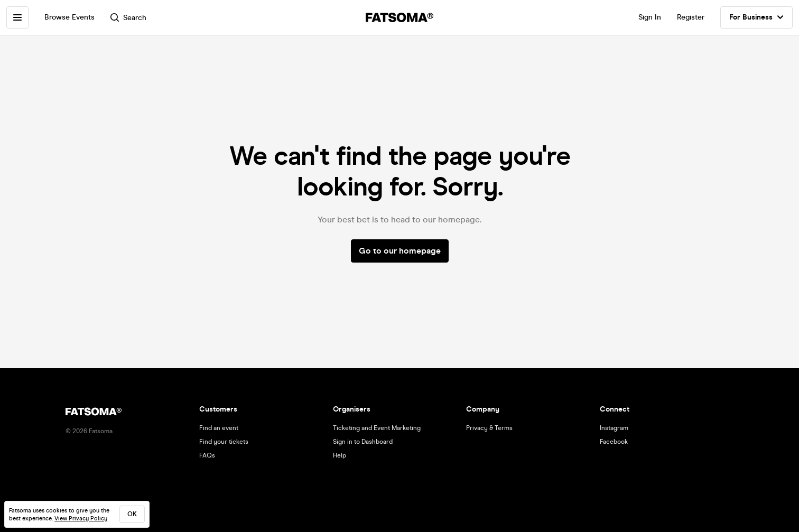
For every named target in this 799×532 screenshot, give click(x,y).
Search (128, 18)
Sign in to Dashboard (363, 442)
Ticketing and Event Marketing (377, 428)
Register (691, 17)
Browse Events (69, 17)
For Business (756, 17)
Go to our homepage (400, 251)
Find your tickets (224, 442)
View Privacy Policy (81, 519)
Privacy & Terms (489, 428)
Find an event (219, 428)
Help (340, 455)
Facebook (614, 442)
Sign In (650, 17)
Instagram (614, 428)
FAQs (207, 455)
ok (132, 514)
